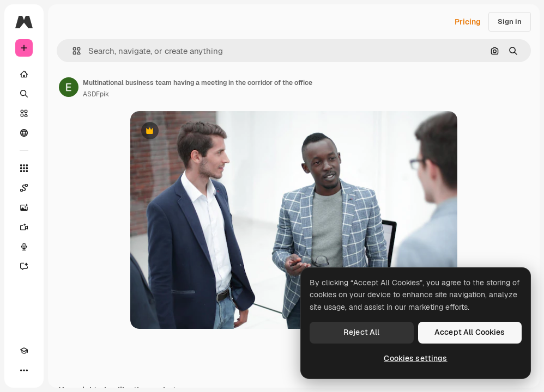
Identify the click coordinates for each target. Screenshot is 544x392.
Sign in (510, 22)
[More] (24, 370)
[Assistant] (24, 266)
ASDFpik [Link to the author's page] (96, 94)
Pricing (468, 22)
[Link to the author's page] (69, 87)
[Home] (24, 74)
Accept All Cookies (470, 332)
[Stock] (24, 113)
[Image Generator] (24, 207)
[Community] (24, 133)
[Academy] (24, 351)
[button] (72, 51)
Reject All (361, 332)
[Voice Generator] (24, 247)
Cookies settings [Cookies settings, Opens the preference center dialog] (415, 358)
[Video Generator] (24, 227)
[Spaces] (24, 188)
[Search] (24, 94)
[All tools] (24, 168)
